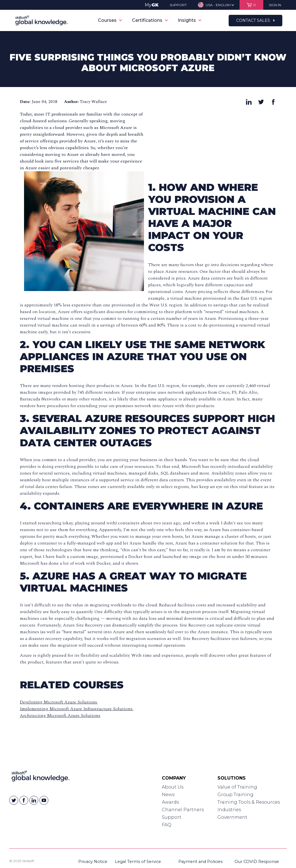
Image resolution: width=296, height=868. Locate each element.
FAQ (167, 825)
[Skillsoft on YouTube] (44, 800)
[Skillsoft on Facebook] (24, 800)
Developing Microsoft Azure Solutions (59, 702)
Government (232, 817)
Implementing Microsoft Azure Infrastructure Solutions (77, 709)
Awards (170, 802)
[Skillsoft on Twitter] (14, 800)
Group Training (235, 795)
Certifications (150, 20)
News (168, 795)
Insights (190, 20)
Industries (229, 810)
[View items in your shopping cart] (251, 5)
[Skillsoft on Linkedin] (34, 800)
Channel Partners (183, 810)
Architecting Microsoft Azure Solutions (60, 715)
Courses (110, 20)
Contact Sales (255, 20)
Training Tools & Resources (249, 802)
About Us (173, 787)
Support (172, 817)
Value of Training (237, 787)
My (152, 5)
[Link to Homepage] (41, 777)
